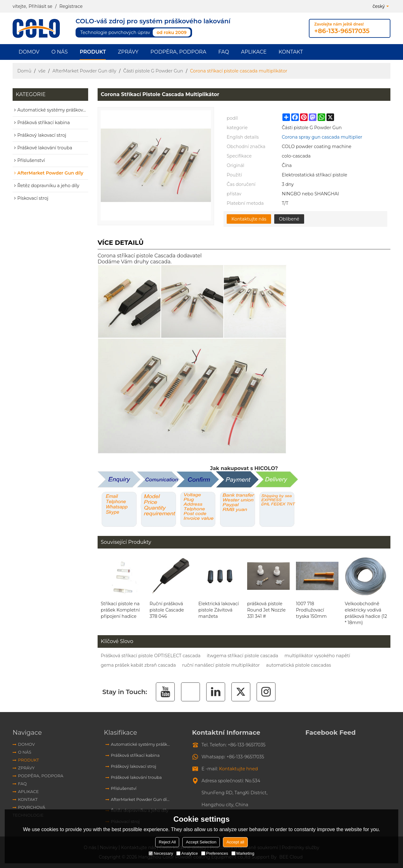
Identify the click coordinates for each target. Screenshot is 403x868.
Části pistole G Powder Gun (153, 71)
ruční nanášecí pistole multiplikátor (221, 665)
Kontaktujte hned (238, 769)
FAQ (224, 52)
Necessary (161, 853)
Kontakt (291, 52)
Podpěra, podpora (178, 52)
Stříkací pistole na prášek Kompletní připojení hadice (120, 610)
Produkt (93, 52)
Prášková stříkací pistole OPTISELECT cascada (151, 656)
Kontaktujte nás (249, 219)
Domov (29, 52)
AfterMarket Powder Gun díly (84, 71)
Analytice (187, 853)
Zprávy (128, 52)
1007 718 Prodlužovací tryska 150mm (311, 610)
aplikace (254, 52)
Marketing (243, 853)
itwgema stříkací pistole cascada (243, 656)
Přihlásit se (41, 6)
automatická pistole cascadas (298, 665)
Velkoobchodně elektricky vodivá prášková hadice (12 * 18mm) (366, 613)
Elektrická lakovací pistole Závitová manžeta (219, 610)
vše (42, 71)
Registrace (71, 6)
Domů (24, 71)
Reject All (167, 842)
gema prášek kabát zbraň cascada (138, 665)
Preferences (215, 853)
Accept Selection (201, 842)
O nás (60, 52)
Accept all (235, 842)
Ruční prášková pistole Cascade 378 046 (167, 610)
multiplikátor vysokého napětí (317, 656)
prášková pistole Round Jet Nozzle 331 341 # (266, 610)
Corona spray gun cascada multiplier (322, 137)
